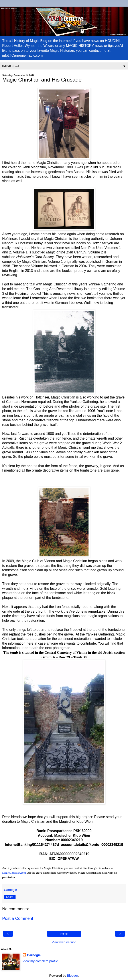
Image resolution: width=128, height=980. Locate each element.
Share (10, 897)
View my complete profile (40, 961)
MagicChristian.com (14, 873)
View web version (64, 942)
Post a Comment (18, 918)
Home (64, 934)
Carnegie (34, 955)
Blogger (72, 976)
